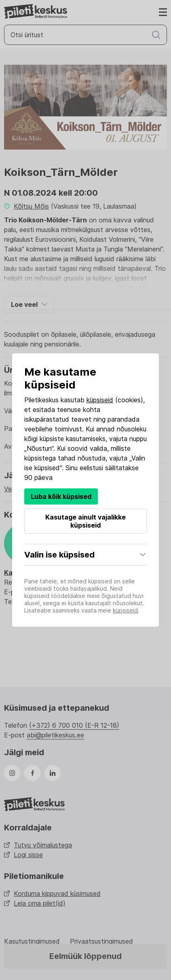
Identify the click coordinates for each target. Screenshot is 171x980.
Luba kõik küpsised (61, 496)
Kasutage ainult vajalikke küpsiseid (85, 521)
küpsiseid (100, 400)
